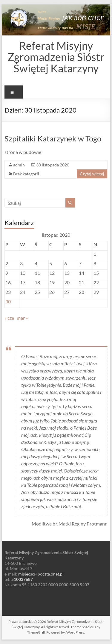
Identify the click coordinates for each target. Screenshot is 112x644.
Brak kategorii (26, 174)
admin (19, 165)
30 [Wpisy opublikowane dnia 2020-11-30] (8, 301)
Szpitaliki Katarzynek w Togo (53, 138)
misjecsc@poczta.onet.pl (41, 574)
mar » (22, 318)
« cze (9, 318)
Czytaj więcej (92, 174)
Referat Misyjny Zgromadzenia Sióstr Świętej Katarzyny (56, 57)
